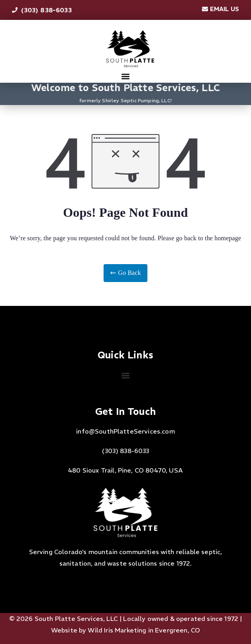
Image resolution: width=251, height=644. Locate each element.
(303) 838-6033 (125, 451)
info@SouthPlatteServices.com (125, 431)
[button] (126, 76)
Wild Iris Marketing (117, 630)
